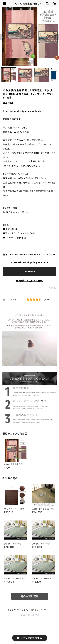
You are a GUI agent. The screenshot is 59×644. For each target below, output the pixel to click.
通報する (52, 288)
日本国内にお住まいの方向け (30, 281)
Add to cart (29, 272)
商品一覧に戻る (30, 596)
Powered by (30, 615)
